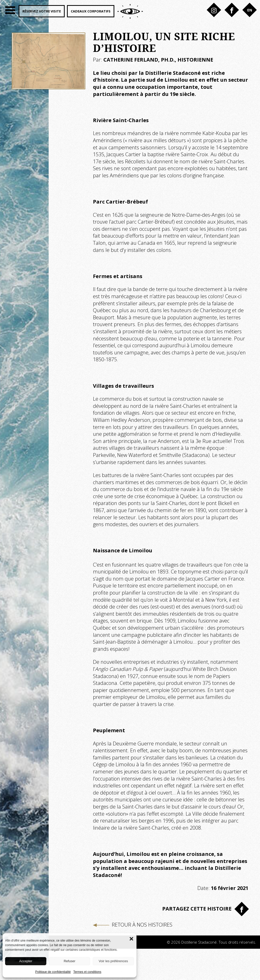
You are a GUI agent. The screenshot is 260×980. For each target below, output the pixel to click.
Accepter (26, 961)
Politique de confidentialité (53, 972)
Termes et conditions (87, 972)
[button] (131, 938)
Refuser (70, 961)
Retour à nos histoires (133, 925)
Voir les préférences (113, 961)
